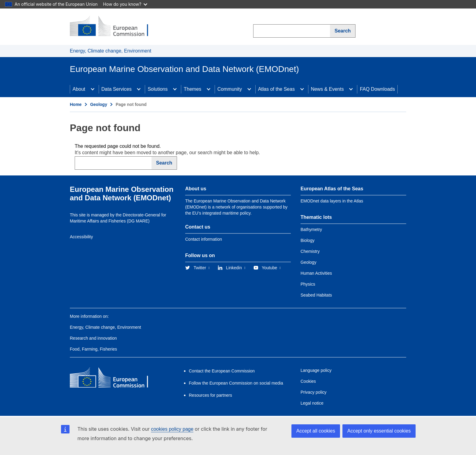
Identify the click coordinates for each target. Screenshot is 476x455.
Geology (99, 104)
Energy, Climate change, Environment (110, 51)
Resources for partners (210, 395)
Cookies (308, 381)
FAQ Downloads (377, 89)
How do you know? (125, 4)
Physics (308, 284)
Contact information (204, 239)
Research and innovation (93, 338)
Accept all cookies (316, 431)
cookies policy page (172, 429)
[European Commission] (114, 27)
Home (76, 104)
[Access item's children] (93, 89)
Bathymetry (311, 229)
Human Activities (316, 273)
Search (343, 31)
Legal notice (312, 403)
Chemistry (310, 251)
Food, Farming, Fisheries (93, 349)
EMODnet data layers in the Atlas (332, 201)
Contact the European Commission (222, 371)
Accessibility (81, 237)
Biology (308, 240)
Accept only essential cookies (379, 431)
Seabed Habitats (316, 295)
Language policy (316, 370)
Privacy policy (314, 392)
